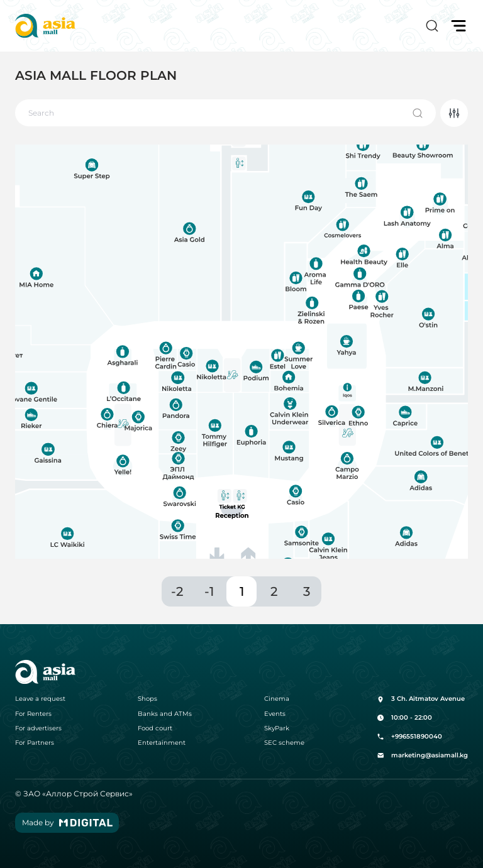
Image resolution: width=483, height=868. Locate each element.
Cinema (277, 699)
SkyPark (277, 728)
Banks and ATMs (165, 714)
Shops (147, 699)
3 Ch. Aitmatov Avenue (421, 699)
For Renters (33, 714)
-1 (209, 591)
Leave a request (40, 699)
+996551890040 (409, 737)
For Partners (35, 743)
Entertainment (162, 743)
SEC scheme (284, 743)
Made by (67, 823)
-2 (177, 591)
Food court (155, 728)
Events (275, 714)
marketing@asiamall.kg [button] (422, 755)
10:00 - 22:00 (404, 718)
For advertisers (38, 728)
